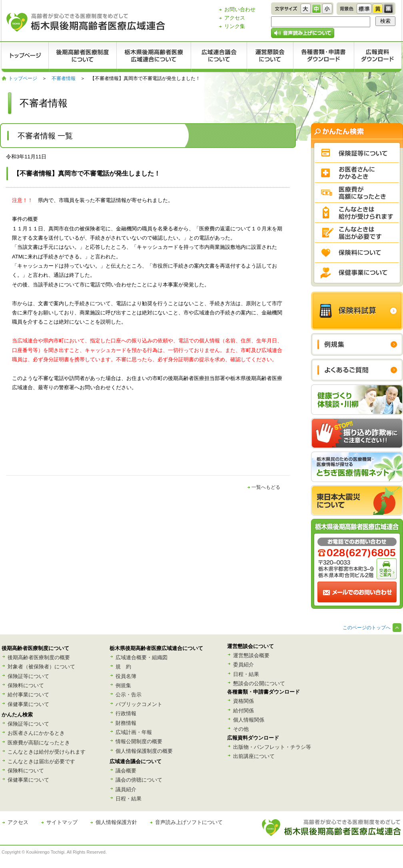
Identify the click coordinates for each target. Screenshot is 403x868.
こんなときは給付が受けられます (47, 752)
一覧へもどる (266, 487)
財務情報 (126, 723)
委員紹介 (243, 665)
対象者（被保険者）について (41, 667)
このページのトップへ (367, 628)
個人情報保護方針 (116, 822)
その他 (241, 729)
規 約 (123, 667)
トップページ (23, 78)
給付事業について (28, 695)
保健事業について (28, 704)
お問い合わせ (240, 9)
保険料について (26, 685)
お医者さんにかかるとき (36, 733)
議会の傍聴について (139, 780)
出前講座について (254, 756)
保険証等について (28, 676)
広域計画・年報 (134, 732)
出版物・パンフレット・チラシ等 (272, 747)
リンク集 (235, 26)
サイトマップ (62, 822)
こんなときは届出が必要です (41, 761)
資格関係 (243, 701)
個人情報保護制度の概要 (144, 751)
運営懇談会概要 (251, 655)
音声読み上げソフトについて (189, 822)
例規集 (123, 685)
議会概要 (126, 771)
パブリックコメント (139, 704)
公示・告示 (129, 695)
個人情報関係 (249, 720)
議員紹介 (126, 789)
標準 (364, 9)
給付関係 (243, 711)
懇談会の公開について (259, 683)
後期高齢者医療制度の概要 (39, 657)
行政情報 (126, 713)
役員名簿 (126, 676)
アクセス (235, 18)
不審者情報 (64, 78)
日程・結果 (129, 799)
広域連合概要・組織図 (142, 657)
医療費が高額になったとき (39, 743)
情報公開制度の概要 (139, 741)
